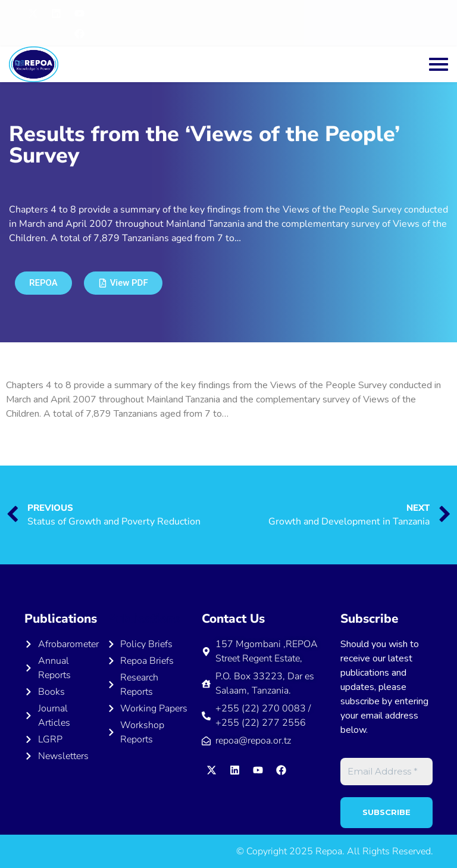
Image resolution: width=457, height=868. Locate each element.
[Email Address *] (386, 772)
